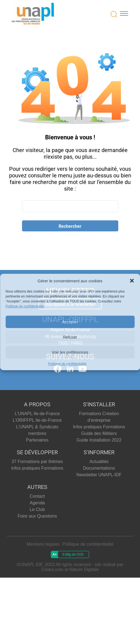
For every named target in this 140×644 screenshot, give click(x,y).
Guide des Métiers (99, 433)
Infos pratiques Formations (99, 427)
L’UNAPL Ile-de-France (37, 414)
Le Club (37, 509)
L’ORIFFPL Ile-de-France (37, 420)
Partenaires (37, 440)
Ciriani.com (52, 569)
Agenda (37, 503)
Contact (37, 496)
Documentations (99, 468)
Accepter (70, 322)
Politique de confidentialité (25, 306)
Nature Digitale (84, 569)
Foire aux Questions (37, 516)
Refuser (70, 337)
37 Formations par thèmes (37, 462)
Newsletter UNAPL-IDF (99, 475)
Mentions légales (43, 544)
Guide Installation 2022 (99, 440)
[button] (132, 281)
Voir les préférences (70, 352)
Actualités (99, 462)
